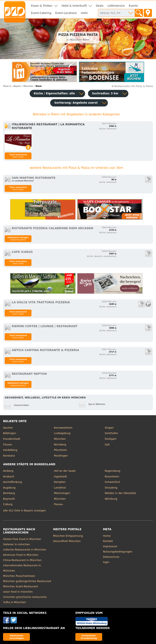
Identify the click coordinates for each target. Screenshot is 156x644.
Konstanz (9, 456)
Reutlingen (61, 456)
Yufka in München (14, 602)
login (106, 562)
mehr (84, 13)
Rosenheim (112, 476)
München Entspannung (68, 536)
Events (133, 6)
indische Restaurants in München (25, 550)
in (7, 86)
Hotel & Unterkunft (74, 6)
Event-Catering (41, 13)
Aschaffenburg (12, 482)
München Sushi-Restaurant (21, 586)
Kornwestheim (63, 428)
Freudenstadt (12, 439)
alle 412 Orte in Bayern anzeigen (24, 510)
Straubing (111, 488)
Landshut (60, 488)
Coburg (8, 504)
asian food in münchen (18, 592)
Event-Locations (66, 13)
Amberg (8, 471)
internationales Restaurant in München (22, 568)
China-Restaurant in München (22, 560)
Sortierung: (76, 103)
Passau (58, 504)
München (60, 439)
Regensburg (113, 471)
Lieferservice (116, 6)
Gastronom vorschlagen (17, 637)
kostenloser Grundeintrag (89, 637)
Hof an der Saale (65, 471)
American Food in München (21, 555)
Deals (100, 6)
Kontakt (108, 541)
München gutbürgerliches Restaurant (27, 581)
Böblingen (10, 433)
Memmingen (62, 493)
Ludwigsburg (62, 433)
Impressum (110, 546)
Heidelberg (10, 450)
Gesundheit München (67, 541)
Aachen (8, 428)
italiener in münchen (16, 544)
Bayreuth (9, 499)
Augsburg (9, 488)
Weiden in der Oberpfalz (120, 493)
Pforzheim (60, 450)
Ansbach (9, 476)
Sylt (107, 444)
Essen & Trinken (42, 6)
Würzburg (111, 499)
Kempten (60, 482)
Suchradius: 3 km (105, 93)
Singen (109, 428)
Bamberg (9, 493)
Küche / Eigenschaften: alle (54, 93)
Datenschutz (111, 557)
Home (107, 536)
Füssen (8, 444)
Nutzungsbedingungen (118, 552)
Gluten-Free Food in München (22, 539)
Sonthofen (111, 433)
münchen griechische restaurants (25, 597)
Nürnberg (60, 444)
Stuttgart (111, 439)
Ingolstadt (60, 476)
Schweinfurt (113, 482)
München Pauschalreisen (19, 576)
